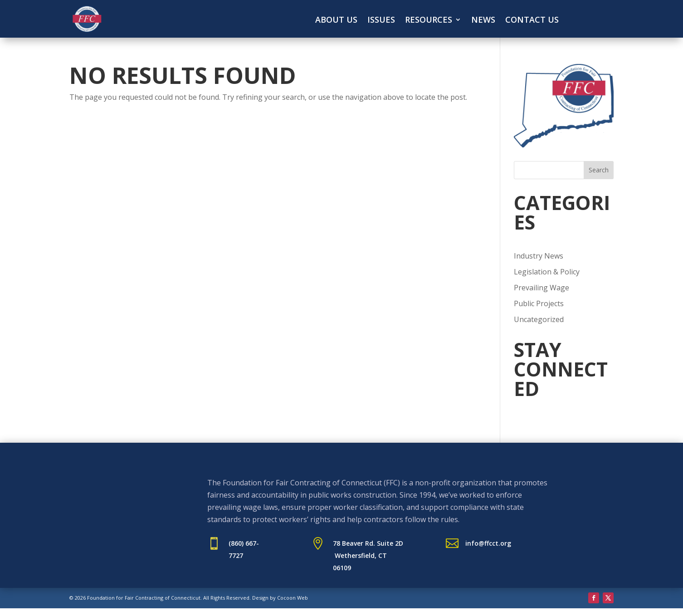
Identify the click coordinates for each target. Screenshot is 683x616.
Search (599, 170)
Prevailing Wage (542, 288)
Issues (381, 21)
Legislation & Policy (547, 272)
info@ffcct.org (488, 543)
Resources (429, 21)
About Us (336, 21)
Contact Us (532, 21)
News (483, 21)
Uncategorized (539, 319)
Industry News (539, 256)
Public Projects (539, 303)
